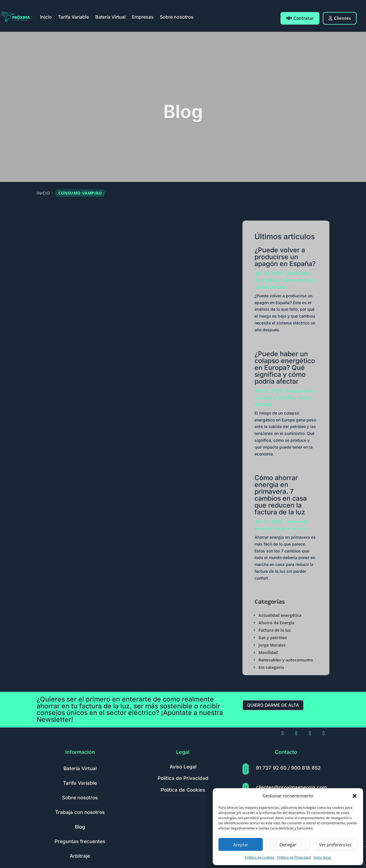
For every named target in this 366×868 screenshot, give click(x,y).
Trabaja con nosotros (80, 812)
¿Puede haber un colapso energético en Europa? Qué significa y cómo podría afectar (285, 368)
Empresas (143, 17)
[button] (355, 796)
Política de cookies (260, 857)
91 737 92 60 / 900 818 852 (288, 768)
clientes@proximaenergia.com (291, 787)
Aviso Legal (183, 767)
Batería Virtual (110, 17)
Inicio (46, 17)
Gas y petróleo (279, 397)
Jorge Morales (270, 287)
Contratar (300, 18)
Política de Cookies (183, 790)
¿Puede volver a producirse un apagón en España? (285, 257)
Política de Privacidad (294, 857)
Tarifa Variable (73, 17)
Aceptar (241, 845)
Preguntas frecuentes (80, 841)
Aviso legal (322, 857)
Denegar (288, 845)
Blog (80, 827)
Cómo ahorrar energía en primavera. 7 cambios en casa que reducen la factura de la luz (281, 495)
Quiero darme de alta (273, 705)
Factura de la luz (298, 280)
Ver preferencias (335, 845)
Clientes (340, 18)
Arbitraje (80, 856)
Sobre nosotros (177, 17)
